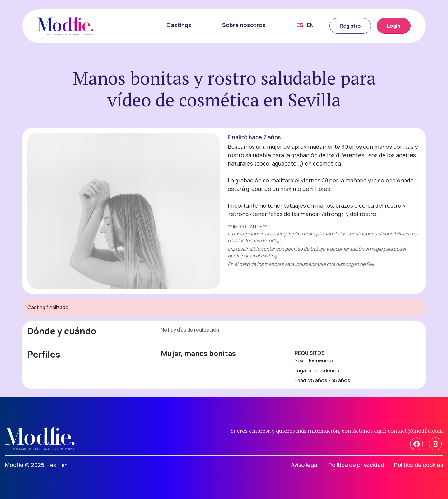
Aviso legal (305, 465)
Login (394, 26)
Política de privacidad (356, 465)
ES (300, 25)
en (65, 465)
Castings (179, 25)
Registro (350, 26)
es (53, 465)
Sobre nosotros (244, 25)
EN (310, 25)
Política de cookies (419, 465)
